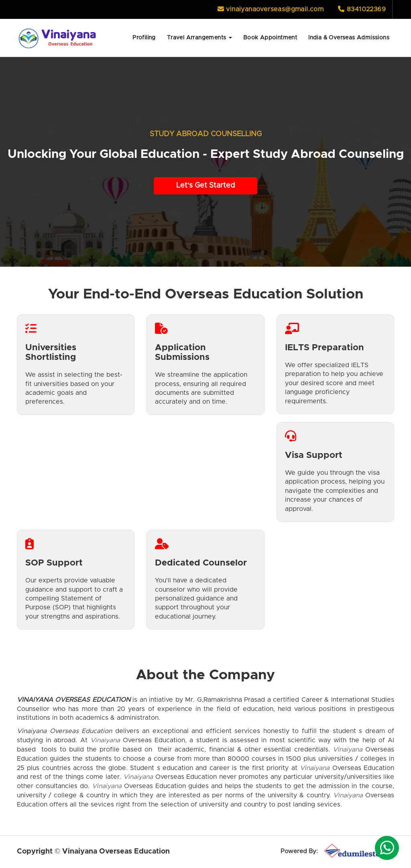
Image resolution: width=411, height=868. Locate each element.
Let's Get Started (205, 186)
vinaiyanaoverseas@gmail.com (271, 9)
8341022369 (362, 9)
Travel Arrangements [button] (199, 38)
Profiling (144, 38)
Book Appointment (270, 38)
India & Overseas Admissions (349, 38)
